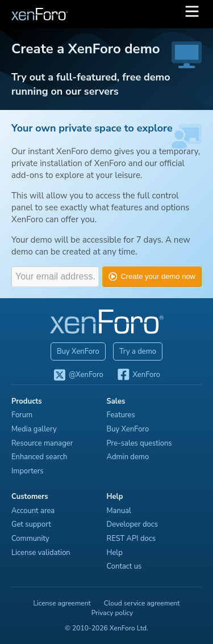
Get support (31, 524)
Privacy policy (112, 613)
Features (121, 415)
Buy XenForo (78, 351)
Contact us (124, 566)
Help (115, 553)
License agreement (62, 603)
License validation (41, 553)
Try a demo (138, 351)
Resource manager (42, 443)
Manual (119, 511)
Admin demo (128, 457)
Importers (28, 471)
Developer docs (133, 524)
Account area (33, 511)
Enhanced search (39, 457)
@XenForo (78, 375)
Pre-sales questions (139, 443)
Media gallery (34, 429)
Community (30, 539)
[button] (192, 14)
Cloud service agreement (142, 603)
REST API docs (131, 539)
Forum (22, 415)
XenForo (138, 375)
